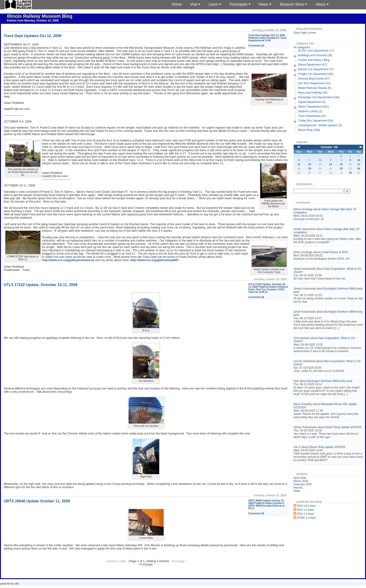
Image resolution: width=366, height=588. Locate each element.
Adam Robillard (268, 38)
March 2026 (301, 481)
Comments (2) (256, 46)
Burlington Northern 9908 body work (330, 381)
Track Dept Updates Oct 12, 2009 (267, 35)
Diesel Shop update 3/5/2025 (343, 427)
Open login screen (305, 33)
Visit (195, 4)
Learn (215, 4)
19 (310, 168)
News (265, 4)
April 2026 (300, 478)
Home (177, 4)
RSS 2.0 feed (305, 514)
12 (310, 164)
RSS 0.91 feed (306, 506)
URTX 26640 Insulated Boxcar (265, 506)
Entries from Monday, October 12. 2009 (33, 21)
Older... (298, 491)
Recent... (299, 488)
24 (359, 168)
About (322, 4)
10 (359, 160)
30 (350, 173)
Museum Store (294, 4)
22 (341, 168)
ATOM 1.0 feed (306, 518)
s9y (16, 584)
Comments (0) (256, 297)
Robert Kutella (277, 287)
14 (331, 164)
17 (359, 164)
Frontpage (146, 564)
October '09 (329, 147)
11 (299, 164)
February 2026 (303, 484)
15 (341, 164)
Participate (240, 4)
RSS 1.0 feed (305, 510)
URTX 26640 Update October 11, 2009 (37, 501)
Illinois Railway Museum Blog (40, 16)
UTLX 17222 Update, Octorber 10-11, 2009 (41, 285)
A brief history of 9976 (334, 252)
